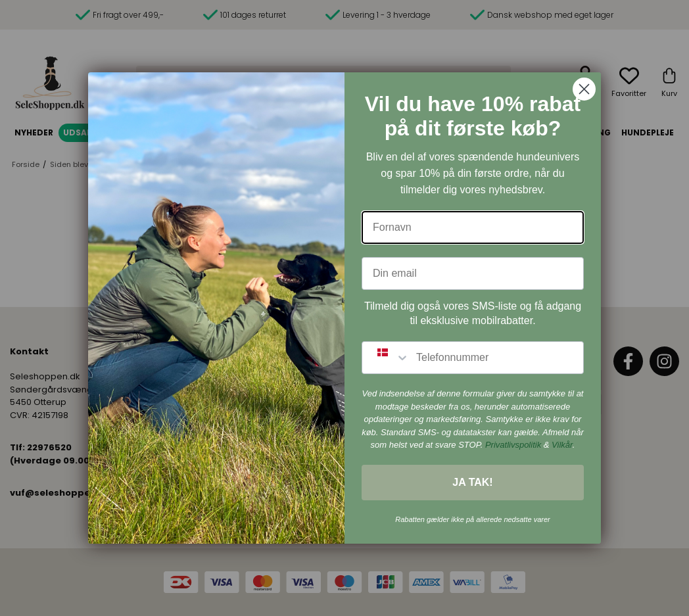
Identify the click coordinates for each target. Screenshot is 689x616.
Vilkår (562, 445)
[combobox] (386, 358)
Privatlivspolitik (513, 445)
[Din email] (473, 273)
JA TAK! (472, 482)
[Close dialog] (584, 89)
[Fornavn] (473, 227)
